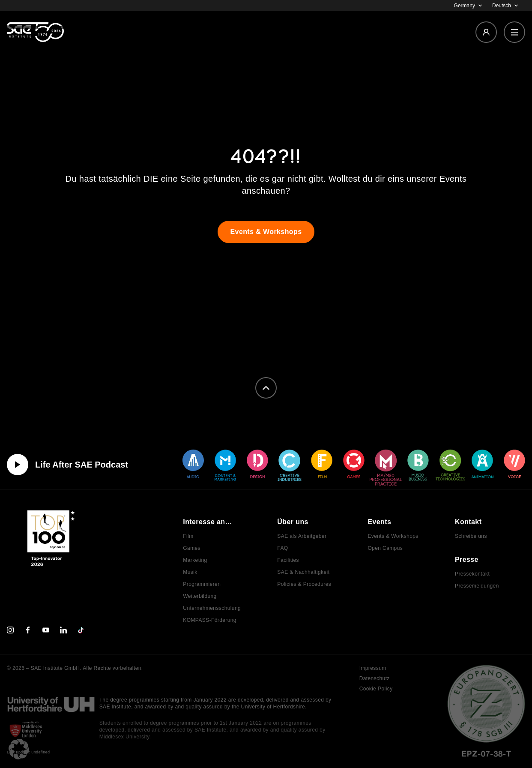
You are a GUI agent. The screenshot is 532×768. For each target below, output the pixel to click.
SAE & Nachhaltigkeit (303, 572)
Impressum (373, 668)
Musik (190, 572)
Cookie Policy (376, 689)
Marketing (195, 560)
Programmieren (202, 584)
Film (188, 536)
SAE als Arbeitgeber (302, 536)
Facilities (288, 560)
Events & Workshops (393, 536)
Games (192, 548)
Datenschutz (375, 678)
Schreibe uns (471, 536)
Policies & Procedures (304, 584)
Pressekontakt (472, 574)
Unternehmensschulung (212, 608)
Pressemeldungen (477, 586)
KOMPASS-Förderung (210, 620)
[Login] (486, 32)
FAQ (282, 548)
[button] (19, 749)
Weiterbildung (200, 596)
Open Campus (385, 548)
